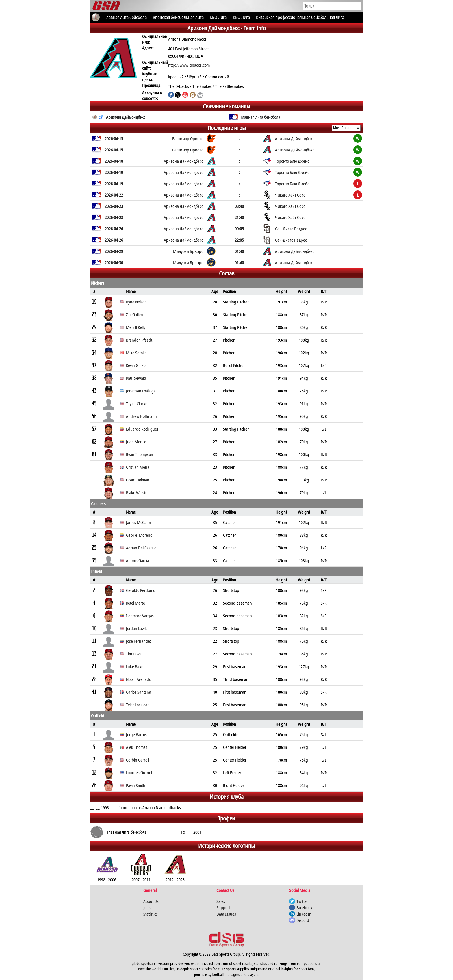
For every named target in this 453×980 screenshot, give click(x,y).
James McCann (139, 522)
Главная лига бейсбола (260, 117)
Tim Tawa (134, 654)
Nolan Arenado (139, 679)
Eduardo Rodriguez (142, 429)
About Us (151, 901)
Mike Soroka (136, 353)
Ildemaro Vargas (140, 616)
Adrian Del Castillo (141, 548)
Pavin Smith (136, 785)
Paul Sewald (136, 378)
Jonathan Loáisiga (141, 391)
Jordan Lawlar (138, 628)
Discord (303, 920)
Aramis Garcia (138, 560)
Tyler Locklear (137, 705)
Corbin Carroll (138, 760)
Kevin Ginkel (136, 365)
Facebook (304, 907)
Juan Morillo (136, 442)
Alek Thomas (137, 747)
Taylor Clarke (137, 403)
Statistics (151, 914)
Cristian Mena (138, 467)
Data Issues (226, 914)
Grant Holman (138, 480)
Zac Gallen (134, 314)
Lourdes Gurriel (139, 772)
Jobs (147, 907)
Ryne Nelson (136, 302)
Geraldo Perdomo (141, 590)
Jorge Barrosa (137, 734)
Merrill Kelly (136, 327)
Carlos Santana (139, 692)
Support (223, 907)
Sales (221, 901)
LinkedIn (304, 914)
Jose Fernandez (139, 641)
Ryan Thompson (140, 454)
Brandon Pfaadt (139, 340)
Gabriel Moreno (139, 535)
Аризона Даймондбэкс (126, 117)
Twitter (302, 901)
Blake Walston (138, 492)
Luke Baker (135, 666)
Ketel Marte (135, 603)
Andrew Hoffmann (141, 416)
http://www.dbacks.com (189, 65)
